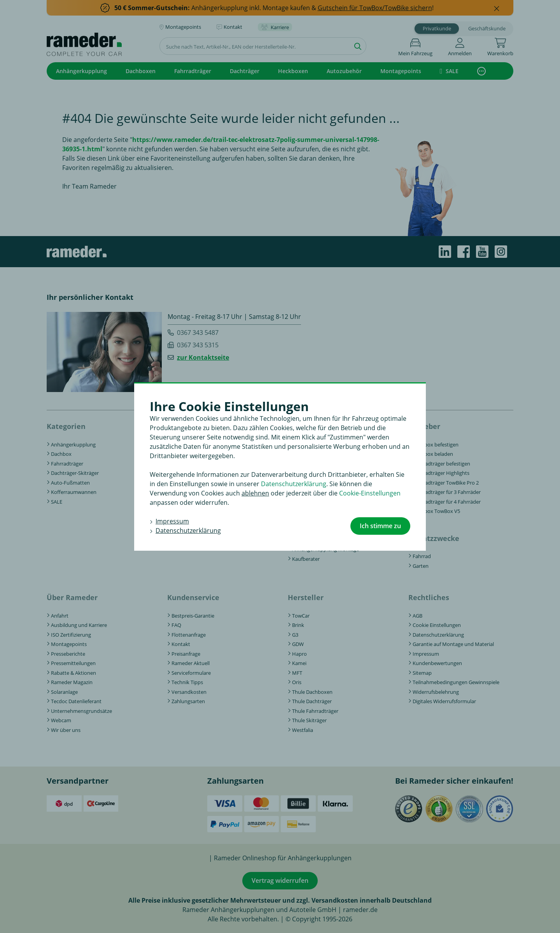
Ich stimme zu (380, 526)
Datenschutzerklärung (294, 484)
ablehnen (255, 493)
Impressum (172, 521)
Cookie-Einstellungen (370, 493)
